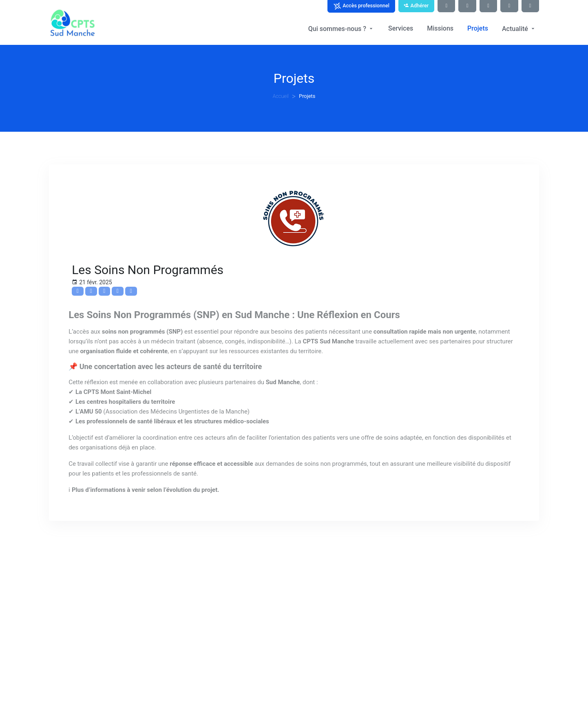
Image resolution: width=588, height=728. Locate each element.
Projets (478, 28)
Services (401, 28)
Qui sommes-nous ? (341, 29)
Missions (440, 28)
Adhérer (416, 6)
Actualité (519, 29)
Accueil (281, 96)
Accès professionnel (361, 6)
